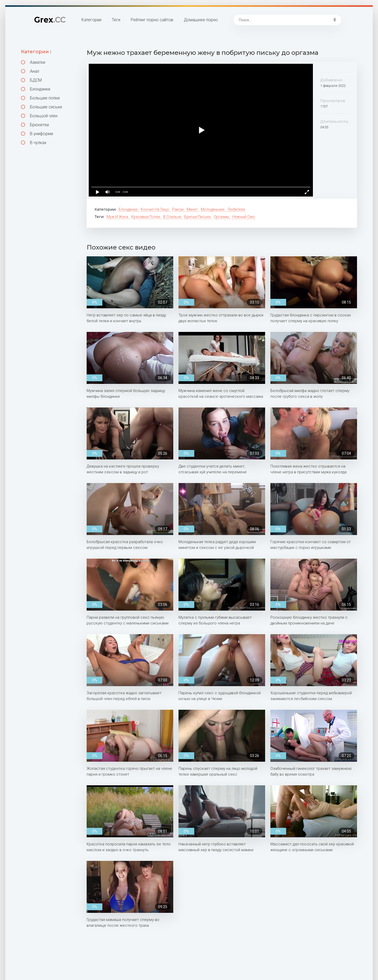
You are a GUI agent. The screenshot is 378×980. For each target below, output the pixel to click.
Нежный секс (244, 217)
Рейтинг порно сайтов (152, 20)
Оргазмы (222, 217)
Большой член (39, 116)
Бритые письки (198, 217)
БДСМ (31, 80)
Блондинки (36, 89)
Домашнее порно (201, 20)
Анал (30, 71)
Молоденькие (213, 209)
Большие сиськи (41, 107)
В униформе (37, 134)
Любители (236, 209)
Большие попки (40, 98)
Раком (178, 209)
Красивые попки (146, 217)
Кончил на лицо (155, 209)
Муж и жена (118, 217)
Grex (50, 20)
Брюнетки (35, 125)
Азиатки (33, 62)
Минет (193, 209)
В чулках (34, 143)
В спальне (173, 217)
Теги (116, 20)
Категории (91, 20)
